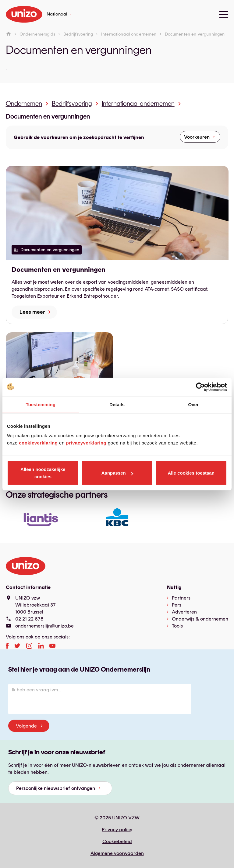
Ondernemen (24, 104)
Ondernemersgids (37, 34)
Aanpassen (117, 473)
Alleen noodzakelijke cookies (43, 473)
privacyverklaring (86, 443)
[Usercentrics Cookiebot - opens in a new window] (200, 387)
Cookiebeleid (117, 841)
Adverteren (184, 612)
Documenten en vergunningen (48, 116)
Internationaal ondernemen (129, 34)
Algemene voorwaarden (117, 853)
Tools (177, 626)
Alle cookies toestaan (191, 473)
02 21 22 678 (29, 619)
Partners (181, 598)
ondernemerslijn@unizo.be (44, 626)
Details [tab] (117, 404)
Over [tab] (193, 404)
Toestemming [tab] (41, 404)
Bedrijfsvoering (78, 34)
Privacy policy (117, 830)
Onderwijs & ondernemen (200, 619)
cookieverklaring (38, 443)
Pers (177, 605)
